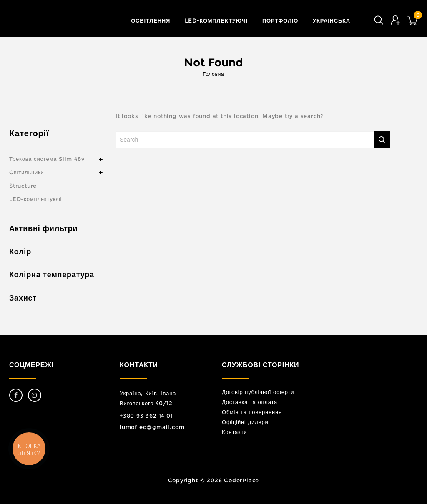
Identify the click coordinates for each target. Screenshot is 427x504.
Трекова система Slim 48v (47, 159)
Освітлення (151, 20)
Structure (23, 186)
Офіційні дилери (245, 422)
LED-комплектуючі (216, 20)
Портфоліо (280, 20)
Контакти (234, 432)
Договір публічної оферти (258, 392)
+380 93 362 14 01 (146, 416)
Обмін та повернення (252, 412)
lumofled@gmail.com (152, 427)
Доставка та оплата (250, 402)
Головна (213, 74)
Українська (332, 20)
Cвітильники (27, 172)
